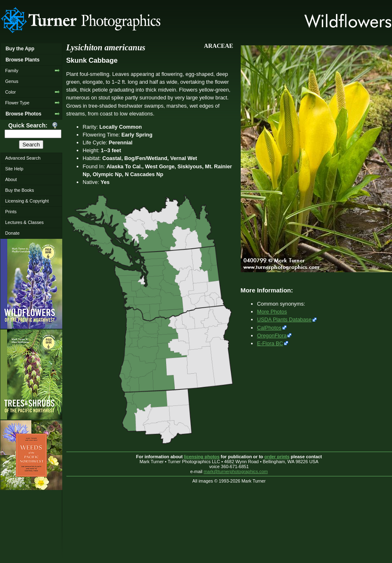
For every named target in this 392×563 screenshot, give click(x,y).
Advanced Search (23, 158)
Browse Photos (23, 114)
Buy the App (20, 49)
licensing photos (202, 457)
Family (12, 71)
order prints (277, 457)
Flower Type (17, 103)
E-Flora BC (270, 343)
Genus (12, 81)
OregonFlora (272, 336)
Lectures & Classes (24, 222)
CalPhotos (269, 328)
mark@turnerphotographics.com (236, 471)
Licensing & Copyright (27, 201)
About (11, 179)
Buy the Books (19, 190)
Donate (12, 233)
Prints (11, 212)
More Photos (272, 312)
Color (10, 92)
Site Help (14, 169)
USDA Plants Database (284, 319)
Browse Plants (22, 60)
